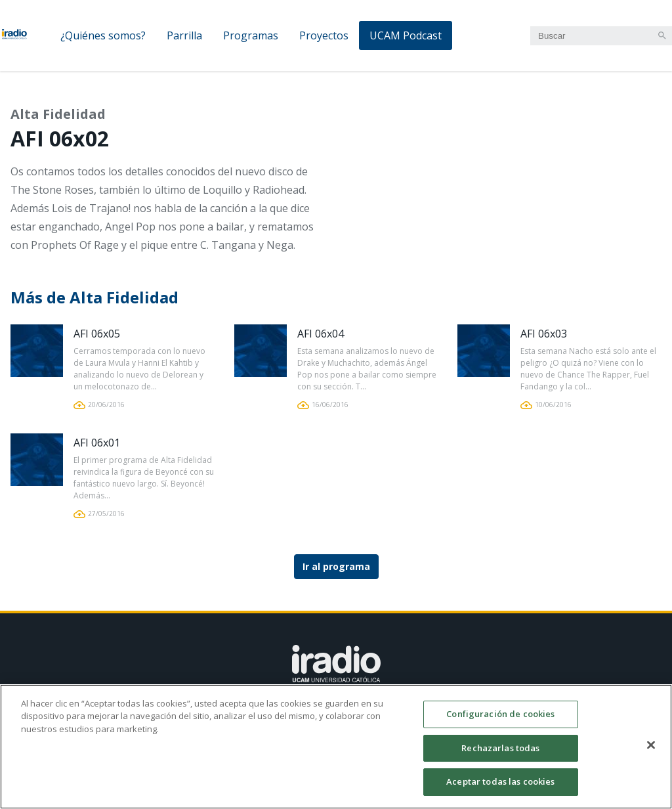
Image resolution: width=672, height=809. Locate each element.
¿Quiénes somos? (103, 35)
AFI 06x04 (321, 334)
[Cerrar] (651, 752)
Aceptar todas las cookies (500, 789)
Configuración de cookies (500, 721)
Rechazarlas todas (500, 754)
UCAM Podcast (406, 35)
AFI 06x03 (544, 334)
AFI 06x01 (97, 443)
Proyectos (324, 35)
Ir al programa (336, 566)
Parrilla (184, 35)
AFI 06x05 (97, 334)
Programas (251, 35)
